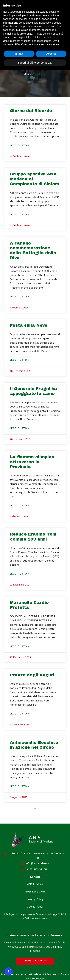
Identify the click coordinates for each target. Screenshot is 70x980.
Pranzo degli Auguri (32, 675)
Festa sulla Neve (29, 325)
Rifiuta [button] (19, 54)
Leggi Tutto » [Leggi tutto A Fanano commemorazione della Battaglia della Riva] (19, 297)
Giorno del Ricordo (31, 111)
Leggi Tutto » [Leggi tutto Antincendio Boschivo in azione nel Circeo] (19, 786)
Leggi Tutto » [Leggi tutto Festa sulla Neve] (19, 360)
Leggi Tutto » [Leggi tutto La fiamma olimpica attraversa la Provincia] (19, 506)
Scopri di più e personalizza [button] (35, 63)
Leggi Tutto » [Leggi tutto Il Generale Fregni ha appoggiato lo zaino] (19, 428)
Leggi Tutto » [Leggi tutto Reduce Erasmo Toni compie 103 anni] (19, 574)
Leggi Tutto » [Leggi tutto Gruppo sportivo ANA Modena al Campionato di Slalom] (19, 215)
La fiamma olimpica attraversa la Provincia (32, 462)
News (43, 75)
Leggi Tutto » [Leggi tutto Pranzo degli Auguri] (19, 714)
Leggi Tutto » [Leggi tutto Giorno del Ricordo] (19, 146)
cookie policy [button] (53, 23)
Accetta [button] (51, 54)
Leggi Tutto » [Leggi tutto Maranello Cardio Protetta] (19, 647)
